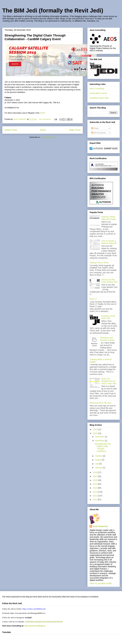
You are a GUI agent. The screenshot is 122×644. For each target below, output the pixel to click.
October (99, 456)
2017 (95, 476)
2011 (95, 500)
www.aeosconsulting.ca (35, 626)
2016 (95, 480)
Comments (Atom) (48, 137)
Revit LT (93, 299)
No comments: (45, 119)
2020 (95, 429)
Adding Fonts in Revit (99, 263)
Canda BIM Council (98, 93)
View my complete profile (101, 583)
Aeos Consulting (97, 89)
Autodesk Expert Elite (99, 98)
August (98, 460)
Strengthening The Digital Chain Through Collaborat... (103, 447)
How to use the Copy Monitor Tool (109, 281)
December (100, 437)
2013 (95, 492)
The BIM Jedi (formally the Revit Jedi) (53, 11)
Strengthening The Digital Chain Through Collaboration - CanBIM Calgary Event (35, 37)
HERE (42, 113)
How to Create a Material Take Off (109, 242)
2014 (95, 488)
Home (43, 130)
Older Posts (75, 130)
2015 (95, 484)
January (99, 468)
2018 (95, 472)
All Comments (99, 133)
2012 (95, 496)
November (100, 441)
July (97, 464)
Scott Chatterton (100, 526)
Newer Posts (11, 130)
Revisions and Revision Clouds (107, 339)
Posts (95, 128)
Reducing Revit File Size (101, 403)
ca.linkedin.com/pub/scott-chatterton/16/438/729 (44, 622)
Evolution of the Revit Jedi (108, 317)
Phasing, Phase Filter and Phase (109, 218)
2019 (95, 433)
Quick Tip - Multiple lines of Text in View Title (109, 381)
